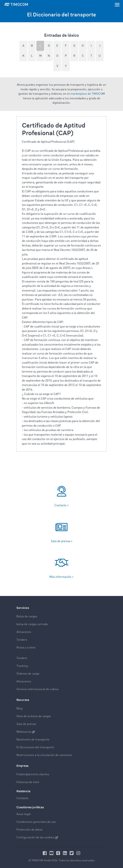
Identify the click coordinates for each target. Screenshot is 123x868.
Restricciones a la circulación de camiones (44, 755)
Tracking (22, 666)
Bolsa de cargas (27, 617)
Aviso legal (24, 814)
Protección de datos (29, 830)
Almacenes (24, 632)
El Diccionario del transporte (35, 747)
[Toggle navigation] (117, 4)
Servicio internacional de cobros (37, 689)
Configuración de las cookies (37, 838)
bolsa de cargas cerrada (32, 624)
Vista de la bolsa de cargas (34, 716)
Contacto (22, 798)
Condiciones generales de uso (36, 822)
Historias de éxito (28, 782)
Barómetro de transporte (33, 740)
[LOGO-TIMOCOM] (16, 4)
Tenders (22, 640)
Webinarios (26, 732)
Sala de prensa (26, 724)
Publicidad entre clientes (33, 774)
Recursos (23, 700)
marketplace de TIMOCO (86, 94)
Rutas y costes (26, 648)
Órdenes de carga (28, 674)
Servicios (23, 608)
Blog (19, 709)
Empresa (22, 766)
